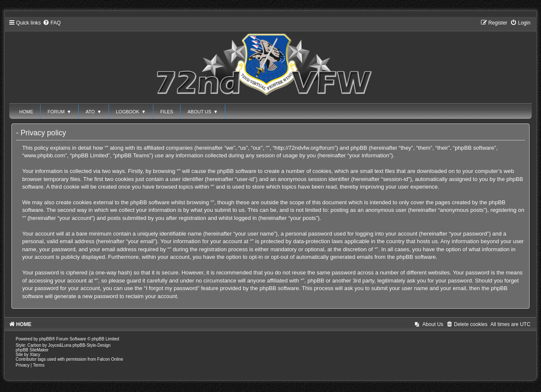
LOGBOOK (131, 112)
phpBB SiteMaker (32, 350)
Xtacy (35, 355)
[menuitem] (52, 23)
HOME (26, 112)
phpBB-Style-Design (92, 345)
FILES (167, 112)
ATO (94, 112)
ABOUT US (203, 112)
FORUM (60, 112)
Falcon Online (110, 359)
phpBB (46, 339)
